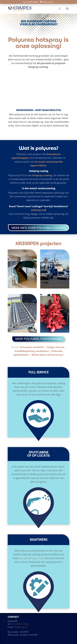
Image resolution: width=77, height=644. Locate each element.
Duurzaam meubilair (32, 347)
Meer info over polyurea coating (39, 228)
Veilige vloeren (55, 347)
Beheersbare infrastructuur (48, 355)
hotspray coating (42, 175)
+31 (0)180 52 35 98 (20, 624)
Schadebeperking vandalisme (32, 351)
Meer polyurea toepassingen (38, 339)
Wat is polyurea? (39, 148)
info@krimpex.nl (20, 627)
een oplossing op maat (31, 558)
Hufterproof (38, 210)
